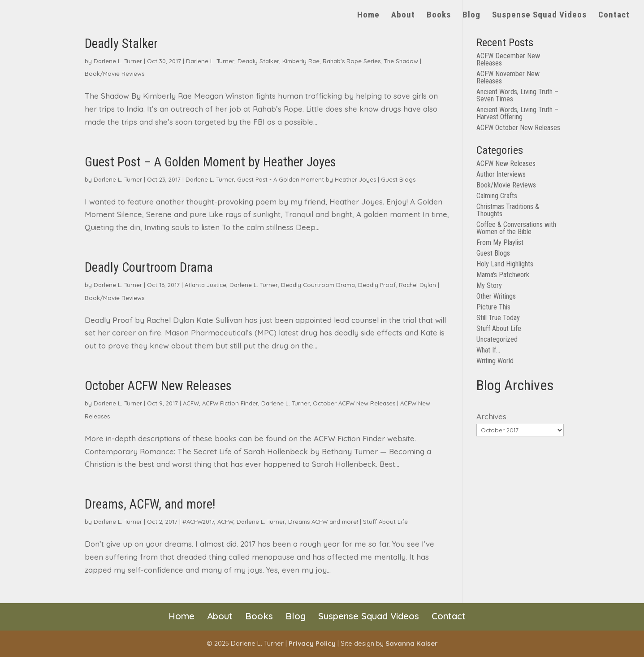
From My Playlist (500, 242)
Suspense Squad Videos (539, 16)
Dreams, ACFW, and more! (150, 504)
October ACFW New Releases (158, 386)
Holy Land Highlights (505, 264)
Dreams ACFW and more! (323, 522)
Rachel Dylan (417, 285)
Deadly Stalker (121, 44)
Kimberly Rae (301, 61)
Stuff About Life (385, 522)
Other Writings (496, 296)
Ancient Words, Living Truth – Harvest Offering (517, 113)
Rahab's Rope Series (352, 61)
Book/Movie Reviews (115, 74)
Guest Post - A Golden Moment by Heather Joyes (307, 179)
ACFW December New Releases (508, 59)
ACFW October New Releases (518, 128)
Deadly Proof (377, 285)
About (403, 16)
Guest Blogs (398, 179)
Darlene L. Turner (118, 61)
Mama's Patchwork (503, 275)
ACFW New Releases (506, 163)
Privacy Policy (312, 643)
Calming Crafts (497, 196)
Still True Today (498, 318)
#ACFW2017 (198, 522)
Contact (614, 16)
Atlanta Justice (205, 285)
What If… (488, 350)
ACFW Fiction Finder (230, 403)
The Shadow (401, 61)
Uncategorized (497, 339)
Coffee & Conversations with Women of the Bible (516, 228)
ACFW (191, 403)
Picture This (493, 307)
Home (368, 16)
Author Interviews (501, 174)
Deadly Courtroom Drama (149, 267)
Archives (491, 416)
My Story (489, 285)
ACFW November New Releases (508, 77)
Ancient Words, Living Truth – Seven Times (517, 95)
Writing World (495, 361)
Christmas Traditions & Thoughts (508, 210)
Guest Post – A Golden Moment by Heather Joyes (210, 162)
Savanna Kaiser (412, 643)
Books (439, 16)
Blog (471, 16)
